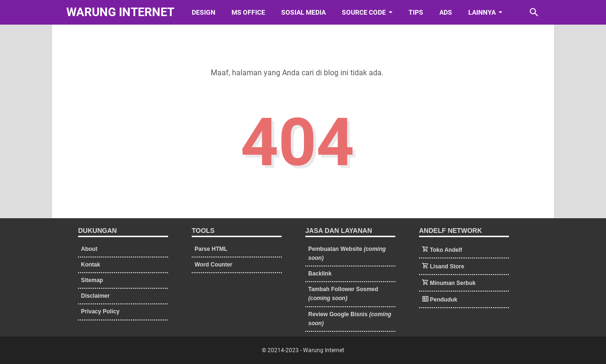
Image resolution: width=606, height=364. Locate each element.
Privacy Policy (100, 311)
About (89, 249)
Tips (416, 12)
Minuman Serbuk (453, 283)
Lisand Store (447, 266)
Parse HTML (211, 249)
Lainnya (482, 12)
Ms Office (248, 12)
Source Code (364, 12)
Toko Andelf (446, 250)
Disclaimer (95, 296)
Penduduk (444, 300)
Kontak (91, 265)
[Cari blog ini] (534, 12)
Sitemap (92, 280)
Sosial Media (303, 12)
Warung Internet (120, 12)
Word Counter (214, 265)
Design (204, 12)
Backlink (320, 274)
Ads (446, 12)
